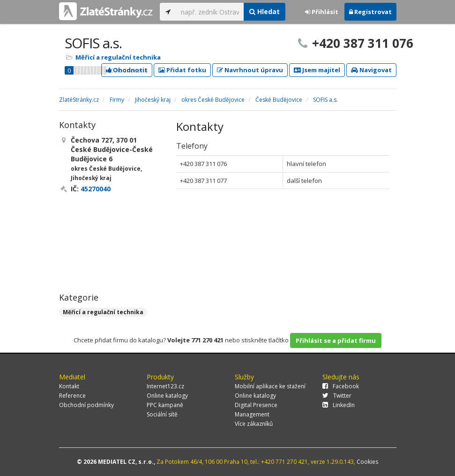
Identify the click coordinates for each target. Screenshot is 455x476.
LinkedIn (339, 405)
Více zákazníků (254, 424)
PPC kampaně (165, 405)
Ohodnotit (127, 70)
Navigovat (371, 70)
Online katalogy (167, 396)
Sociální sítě (162, 414)
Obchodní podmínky (86, 405)
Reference (72, 396)
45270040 (96, 189)
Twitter (337, 396)
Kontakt (69, 386)
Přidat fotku (182, 70)
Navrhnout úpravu (250, 70)
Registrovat (370, 12)
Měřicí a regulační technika (118, 57)
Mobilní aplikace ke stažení (270, 386)
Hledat (265, 11)
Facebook (341, 386)
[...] (210, 12)
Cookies (367, 462)
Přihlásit (322, 12)
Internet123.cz (165, 386)
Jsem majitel (317, 70)
